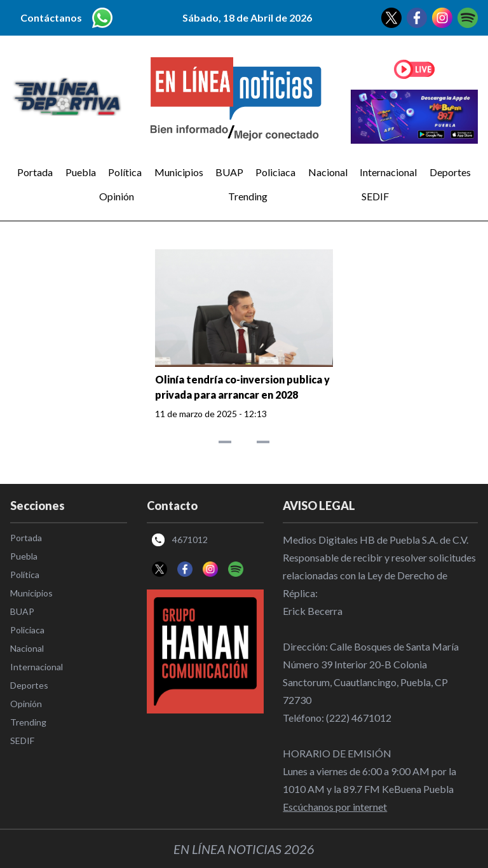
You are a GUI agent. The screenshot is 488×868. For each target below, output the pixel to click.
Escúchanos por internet (335, 807)
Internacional (388, 172)
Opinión (117, 196)
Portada (35, 172)
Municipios (179, 172)
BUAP (229, 172)
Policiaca (275, 172)
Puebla (81, 172)
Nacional (328, 172)
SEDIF (375, 196)
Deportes (450, 172)
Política (125, 172)
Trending (248, 196)
